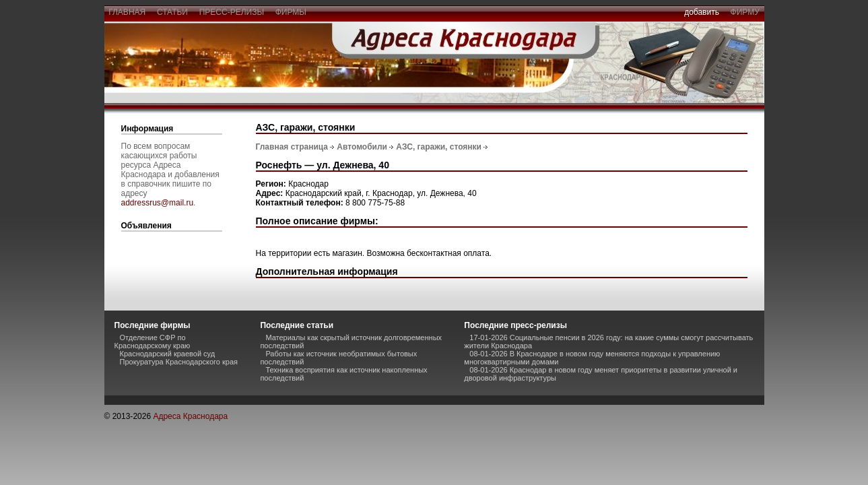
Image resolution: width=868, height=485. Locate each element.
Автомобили (362, 147)
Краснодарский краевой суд (168, 354)
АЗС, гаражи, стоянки (439, 147)
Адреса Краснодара (190, 416)
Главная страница (292, 147)
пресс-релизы (232, 12)
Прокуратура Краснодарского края (179, 362)
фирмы (291, 12)
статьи (172, 12)
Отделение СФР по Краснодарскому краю (153, 342)
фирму (745, 12)
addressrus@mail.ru (158, 203)
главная (127, 12)
